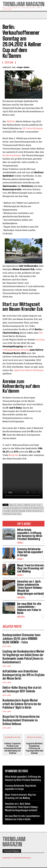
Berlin (12, 505)
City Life (7, 646)
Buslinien (14, 455)
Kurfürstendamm (12, 155)
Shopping (7, 514)
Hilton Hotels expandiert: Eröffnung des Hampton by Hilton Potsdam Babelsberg (30, 534)
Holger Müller (23, 67)
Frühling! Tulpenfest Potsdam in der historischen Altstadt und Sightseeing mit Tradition (13, 748)
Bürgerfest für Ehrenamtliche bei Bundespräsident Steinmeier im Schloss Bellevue (21, 720)
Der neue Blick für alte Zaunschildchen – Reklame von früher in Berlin (29, 608)
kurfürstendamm (19, 511)
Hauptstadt (37, 505)
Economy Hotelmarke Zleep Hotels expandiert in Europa (30, 552)
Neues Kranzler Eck (35, 511)
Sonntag (40, 339)
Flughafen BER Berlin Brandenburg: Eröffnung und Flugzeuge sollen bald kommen (34, 748)
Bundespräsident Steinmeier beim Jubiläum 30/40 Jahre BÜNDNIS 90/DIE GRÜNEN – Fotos (21, 639)
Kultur (21, 617)
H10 (41, 333)
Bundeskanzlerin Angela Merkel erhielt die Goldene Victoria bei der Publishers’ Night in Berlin (22, 704)
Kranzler (27, 508)
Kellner (6, 508)
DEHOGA (11, 121)
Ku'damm (7, 511)
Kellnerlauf (16, 508)
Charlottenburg (23, 505)
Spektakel (17, 514)
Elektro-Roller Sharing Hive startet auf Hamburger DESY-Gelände (22, 689)
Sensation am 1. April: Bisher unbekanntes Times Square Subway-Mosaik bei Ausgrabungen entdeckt (31, 588)
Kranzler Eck (38, 508)
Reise (20, 543)
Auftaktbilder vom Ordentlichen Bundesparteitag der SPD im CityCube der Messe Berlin (23, 675)
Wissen (21, 597)
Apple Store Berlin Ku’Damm (29, 370)
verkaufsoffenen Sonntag (16, 350)
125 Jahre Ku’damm (33, 128)
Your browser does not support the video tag (23, 481)
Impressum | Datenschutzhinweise (17, 858)
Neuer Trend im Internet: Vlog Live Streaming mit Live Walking (31, 568)
